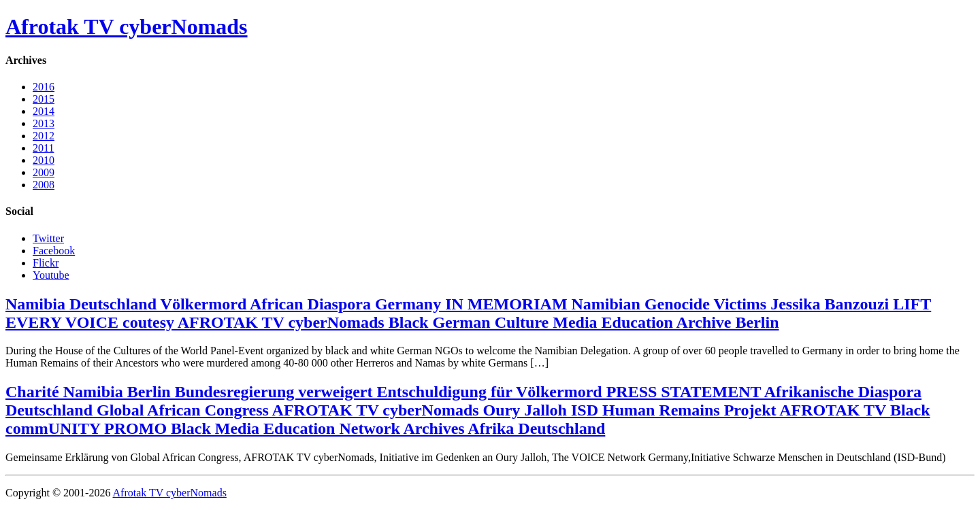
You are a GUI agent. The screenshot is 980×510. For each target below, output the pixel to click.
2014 (44, 111)
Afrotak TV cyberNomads (127, 27)
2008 (44, 185)
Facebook (54, 251)
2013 (44, 123)
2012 (44, 136)
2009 (44, 172)
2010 (44, 160)
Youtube (51, 275)
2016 (44, 87)
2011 (43, 148)
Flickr (46, 263)
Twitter (48, 238)
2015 (44, 99)
